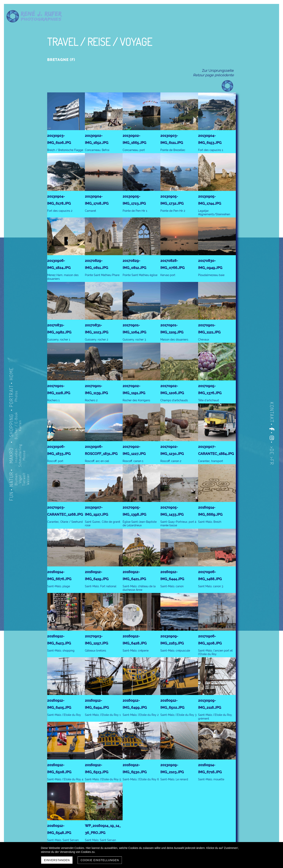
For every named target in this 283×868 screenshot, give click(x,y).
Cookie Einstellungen (100, 860)
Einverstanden (57, 860)
